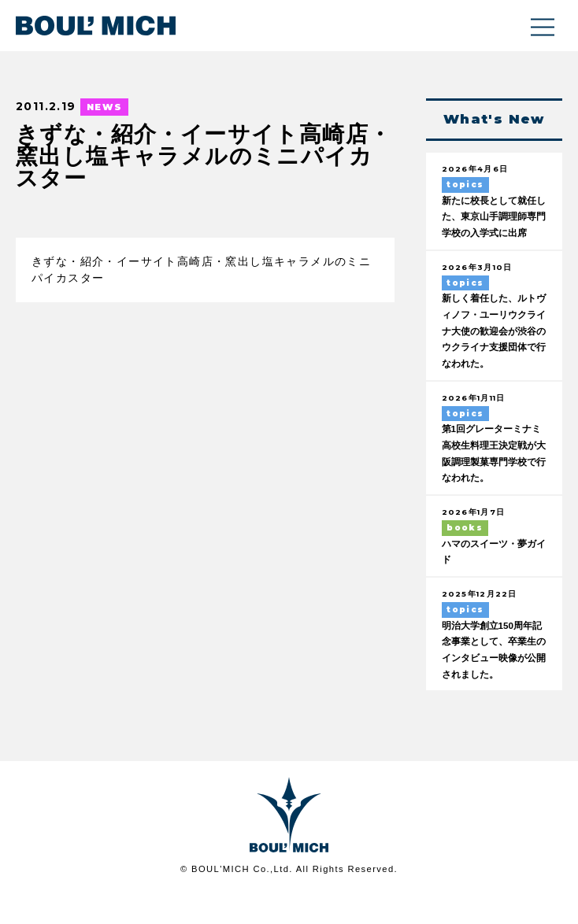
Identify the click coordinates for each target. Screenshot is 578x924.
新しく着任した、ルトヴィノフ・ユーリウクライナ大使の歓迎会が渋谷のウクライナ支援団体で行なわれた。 (493, 353)
